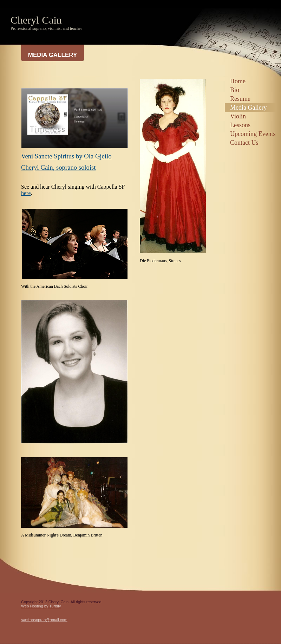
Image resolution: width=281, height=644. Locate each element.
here (26, 193)
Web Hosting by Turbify (41, 606)
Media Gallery (248, 108)
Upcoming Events (253, 134)
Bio (235, 90)
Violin (238, 116)
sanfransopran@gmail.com (44, 620)
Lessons (240, 125)
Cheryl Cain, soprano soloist (58, 167)
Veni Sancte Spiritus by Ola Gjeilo (66, 156)
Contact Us (244, 143)
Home (238, 81)
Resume (240, 99)
